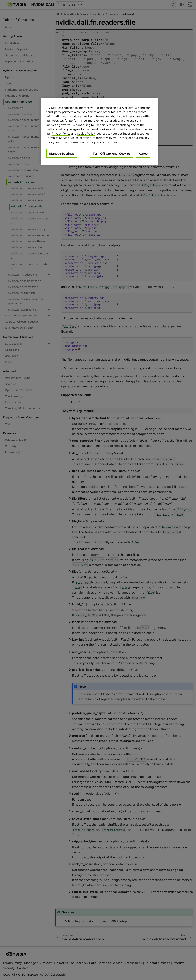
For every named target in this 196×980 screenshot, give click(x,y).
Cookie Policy (86, 133)
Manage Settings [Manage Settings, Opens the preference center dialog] (62, 153)
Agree (143, 153)
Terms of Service (58, 138)
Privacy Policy (61, 133)
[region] (99, 131)
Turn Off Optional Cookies (112, 153)
